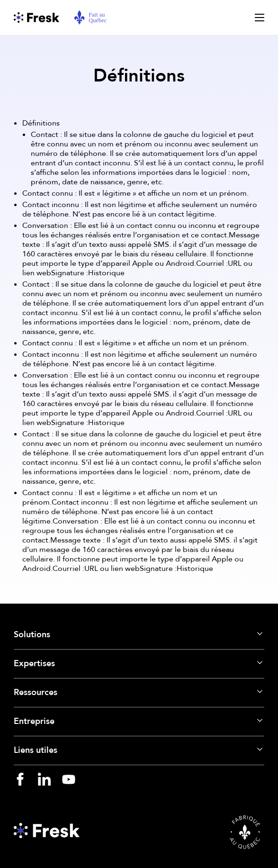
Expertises (34, 664)
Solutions (32, 635)
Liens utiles (36, 750)
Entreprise (34, 721)
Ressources (36, 692)
